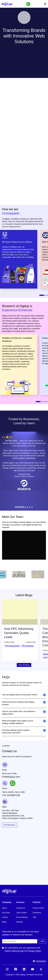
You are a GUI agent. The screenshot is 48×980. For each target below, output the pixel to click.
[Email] (20, 941)
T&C (35, 917)
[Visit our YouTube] (33, 970)
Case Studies (22, 913)
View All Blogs (24, 665)
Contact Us (21, 908)
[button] (28, 4)
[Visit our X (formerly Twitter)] (41, 970)
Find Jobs (6, 913)
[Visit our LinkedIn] (24, 970)
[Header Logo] (7, 4)
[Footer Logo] (24, 891)
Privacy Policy (38, 908)
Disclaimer (37, 913)
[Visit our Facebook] (16, 970)
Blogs (4, 922)
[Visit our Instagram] (7, 970)
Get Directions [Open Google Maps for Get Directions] (9, 825)
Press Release (22, 917)
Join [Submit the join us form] (42, 941)
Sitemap (20, 922)
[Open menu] (45, 4)
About (4, 908)
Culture (5, 917)
